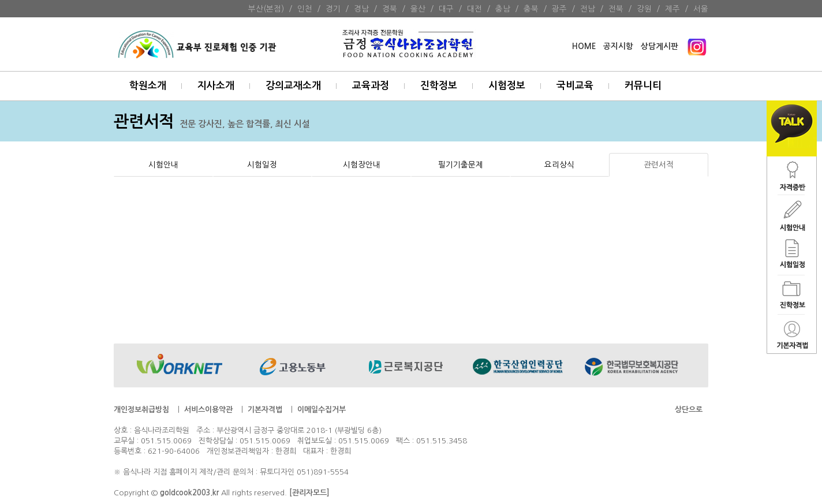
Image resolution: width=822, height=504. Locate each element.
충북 (531, 9)
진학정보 (439, 86)
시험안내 (163, 165)
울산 (418, 9)
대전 (474, 9)
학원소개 (148, 86)
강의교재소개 (293, 86)
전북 (616, 9)
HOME (584, 46)
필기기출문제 (461, 165)
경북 (390, 9)
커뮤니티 (643, 86)
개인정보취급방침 (141, 410)
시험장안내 (362, 165)
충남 (503, 9)
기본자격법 (265, 410)
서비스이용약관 (208, 410)
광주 (559, 9)
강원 (644, 9)
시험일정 (262, 165)
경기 (333, 9)
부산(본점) (266, 9)
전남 (588, 9)
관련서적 (659, 165)
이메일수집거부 (322, 410)
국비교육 (575, 86)
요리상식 (559, 165)
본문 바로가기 (0, 0)
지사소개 (216, 86)
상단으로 (689, 410)
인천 (305, 9)
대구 (446, 9)
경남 (361, 9)
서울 (701, 9)
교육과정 (371, 86)
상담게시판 (660, 46)
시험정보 (507, 86)
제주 (672, 9)
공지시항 (618, 46)
